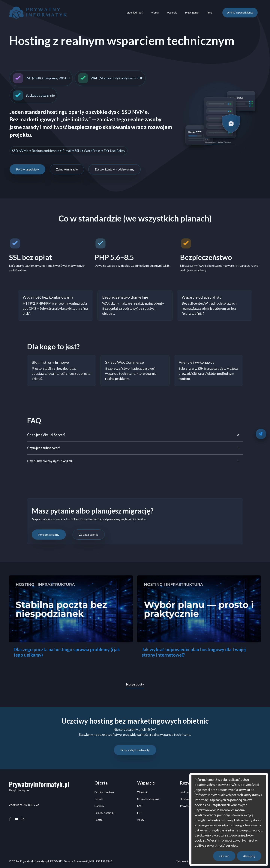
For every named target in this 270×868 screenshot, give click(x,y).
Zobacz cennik (89, 534)
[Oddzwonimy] (261, 434)
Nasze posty (135, 684)
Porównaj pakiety (27, 169)
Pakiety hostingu (104, 813)
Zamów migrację (67, 169)
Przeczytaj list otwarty (135, 750)
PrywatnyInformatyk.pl (39, 784)
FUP (140, 813)
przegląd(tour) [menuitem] (135, 12)
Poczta (99, 820)
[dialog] (229, 819)
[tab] (135, 435)
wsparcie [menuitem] (172, 12)
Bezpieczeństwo (104, 792)
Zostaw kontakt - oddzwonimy (114, 169)
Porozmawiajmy (49, 534)
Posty (141, 820)
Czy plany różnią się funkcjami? (51, 461)
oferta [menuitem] (155, 12)
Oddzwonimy (184, 861)
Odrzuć (224, 856)
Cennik (99, 799)
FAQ (140, 806)
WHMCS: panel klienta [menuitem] (240, 12)
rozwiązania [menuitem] (192, 12)
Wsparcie (143, 792)
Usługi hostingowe (148, 799)
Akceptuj (249, 856)
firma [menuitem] (210, 12)
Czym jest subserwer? (44, 448)
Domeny (99, 806)
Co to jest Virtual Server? (47, 435)
